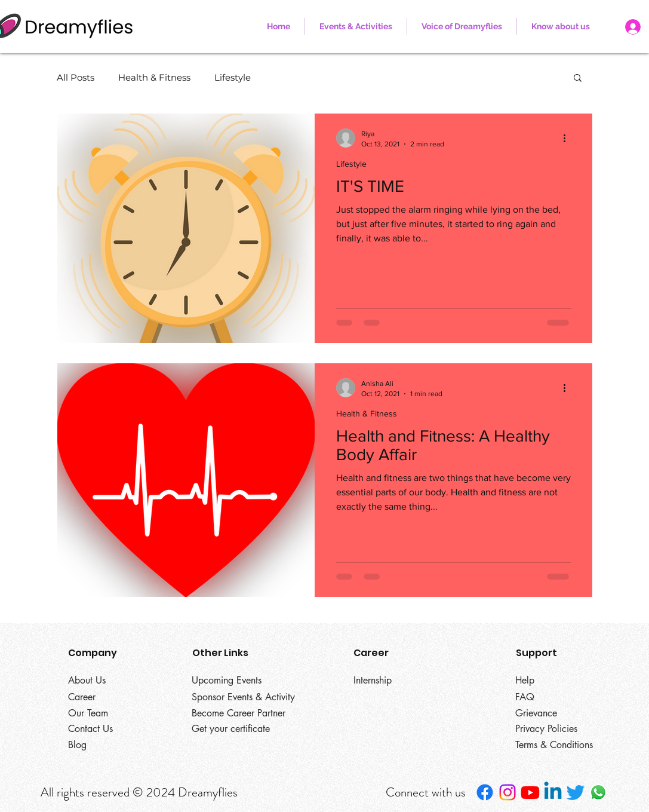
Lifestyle (233, 77)
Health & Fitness (154, 77)
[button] (561, 26)
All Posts (76, 77)
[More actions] (569, 138)
